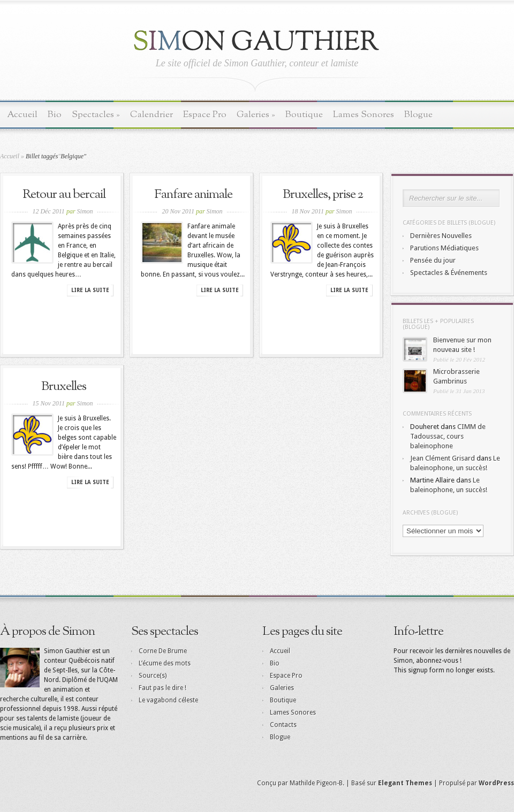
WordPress (496, 783)
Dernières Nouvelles (441, 236)
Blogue (418, 115)
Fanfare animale (193, 195)
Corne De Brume (163, 651)
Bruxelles (64, 387)
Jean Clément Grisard (443, 458)
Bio (55, 115)
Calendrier (152, 115)
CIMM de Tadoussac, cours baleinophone (448, 436)
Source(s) (153, 676)
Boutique (304, 115)
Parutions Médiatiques (444, 248)
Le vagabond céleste (168, 700)
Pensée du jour (433, 260)
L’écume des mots (165, 663)
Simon (85, 211)
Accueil (22, 115)
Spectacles (96, 115)
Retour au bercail (64, 195)
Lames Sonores (364, 115)
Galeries (256, 115)
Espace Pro (205, 115)
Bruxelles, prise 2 (323, 195)
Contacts (283, 725)
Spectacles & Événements (449, 273)
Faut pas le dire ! (162, 688)
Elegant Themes (405, 783)
